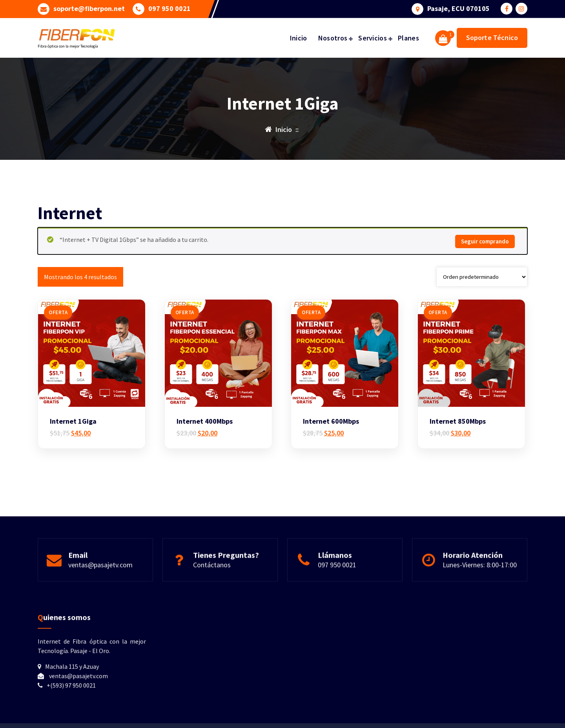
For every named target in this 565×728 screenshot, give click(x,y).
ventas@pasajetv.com (100, 573)
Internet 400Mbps (205, 426)
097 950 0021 (169, 8)
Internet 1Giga (73, 426)
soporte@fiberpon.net (89, 8)
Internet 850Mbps (458, 426)
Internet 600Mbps (331, 426)
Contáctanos (212, 573)
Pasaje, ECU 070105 (458, 8)
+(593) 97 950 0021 (71, 701)
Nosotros (333, 38)
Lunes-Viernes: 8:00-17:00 (480, 573)
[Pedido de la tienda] (482, 281)
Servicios (373, 38)
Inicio (299, 38)
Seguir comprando (485, 246)
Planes (408, 38)
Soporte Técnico (492, 37)
